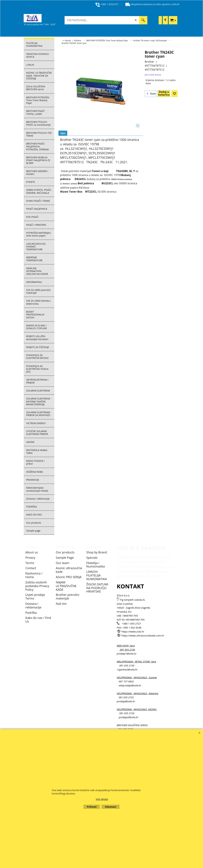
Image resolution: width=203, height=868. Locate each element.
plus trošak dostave (153, 75)
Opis (63, 133)
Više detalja (102, 799)
